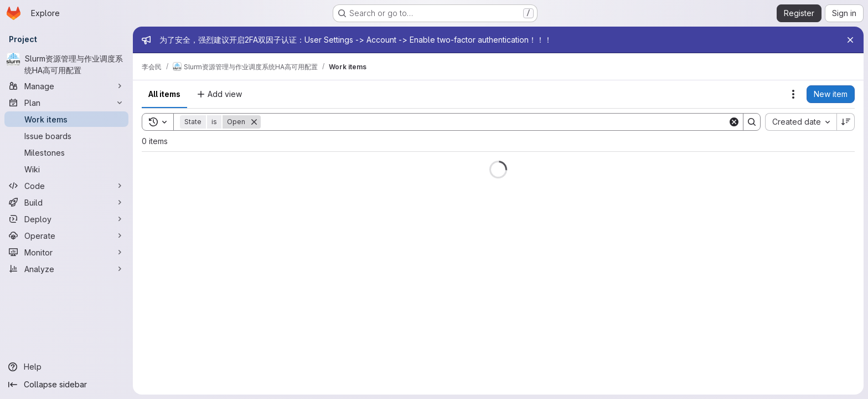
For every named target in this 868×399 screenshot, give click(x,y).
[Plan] (66, 103)
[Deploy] (66, 219)
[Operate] (66, 236)
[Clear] (734, 122)
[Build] (66, 202)
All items (164, 94)
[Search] (494, 122)
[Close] (850, 40)
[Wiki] (66, 169)
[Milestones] (66, 152)
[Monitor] (66, 252)
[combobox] (801, 122)
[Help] (66, 367)
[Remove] (254, 122)
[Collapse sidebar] (66, 385)
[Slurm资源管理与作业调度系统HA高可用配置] (66, 64)
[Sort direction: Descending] (846, 122)
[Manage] (66, 86)
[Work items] (66, 119)
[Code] (66, 186)
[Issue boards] (66, 136)
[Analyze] (66, 269)
